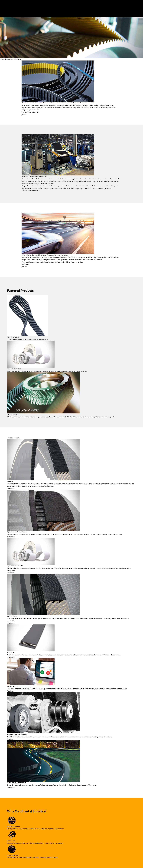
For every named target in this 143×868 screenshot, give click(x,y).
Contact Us (25, 264)
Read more (11, 488)
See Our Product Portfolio (30, 112)
